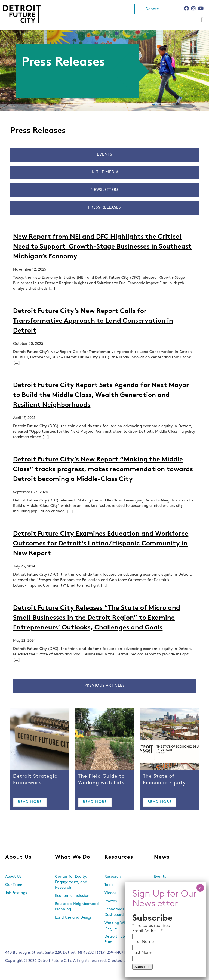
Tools (109, 885)
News (162, 857)
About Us (18, 857)
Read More (30, 802)
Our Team (14, 885)
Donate (152, 9)
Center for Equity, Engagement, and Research (71, 882)
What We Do (73, 857)
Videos (110, 893)
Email (138, 931)
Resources (119, 857)
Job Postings (16, 893)
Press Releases (104, 208)
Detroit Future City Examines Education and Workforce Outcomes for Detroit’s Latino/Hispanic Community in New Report (101, 544)
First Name (143, 942)
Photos (111, 901)
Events (104, 155)
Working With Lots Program (121, 926)
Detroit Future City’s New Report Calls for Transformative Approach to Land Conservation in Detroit (93, 321)
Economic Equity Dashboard (119, 912)
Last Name (143, 953)
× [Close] (200, 888)
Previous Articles (104, 686)
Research (113, 877)
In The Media (104, 172)
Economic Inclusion (72, 896)
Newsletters (105, 190)
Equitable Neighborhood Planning (77, 907)
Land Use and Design (74, 918)
